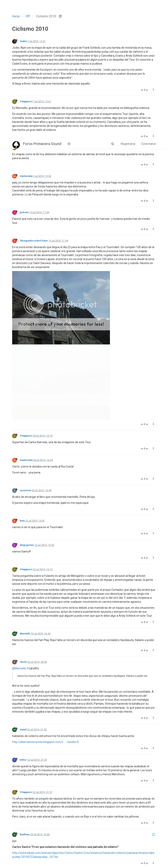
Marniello (25, 495)
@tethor (17, 781)
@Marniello (19, 530)
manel (23, 591)
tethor (23, 621)
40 (112, 847)
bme (22, 382)
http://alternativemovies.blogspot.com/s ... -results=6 (45, 603)
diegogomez (27, 406)
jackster (24, 212)
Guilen (23, 41)
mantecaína (26, 176)
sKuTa (23, 523)
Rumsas (24, 736)
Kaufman (25, 696)
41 (122, 847)
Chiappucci (26, 102)
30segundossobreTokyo (34, 241)
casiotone (25, 352)
